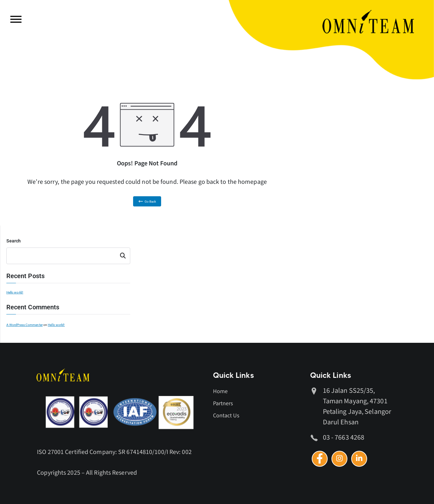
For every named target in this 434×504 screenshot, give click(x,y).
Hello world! (15, 292)
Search (14, 241)
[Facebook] (320, 459)
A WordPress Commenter (25, 325)
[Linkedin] (359, 459)
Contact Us (226, 416)
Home (220, 391)
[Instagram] (339, 459)
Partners (223, 403)
